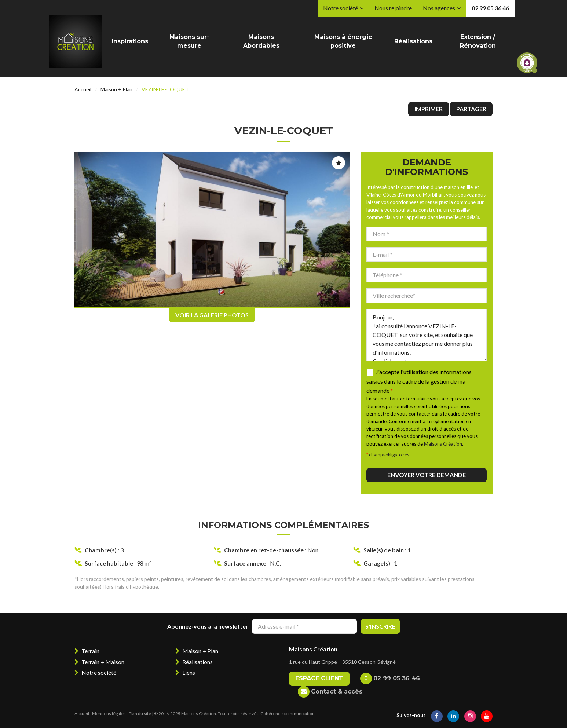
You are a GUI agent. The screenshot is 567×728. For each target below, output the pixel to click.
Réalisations (413, 41)
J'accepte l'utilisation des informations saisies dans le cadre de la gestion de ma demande (419, 381)
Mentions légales (109, 714)
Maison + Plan (116, 89)
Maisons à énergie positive (343, 41)
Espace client (319, 678)
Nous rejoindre (393, 8)
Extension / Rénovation (478, 41)
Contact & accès (337, 692)
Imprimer (429, 109)
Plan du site (140, 714)
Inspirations (130, 41)
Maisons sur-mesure (189, 41)
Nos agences (439, 8)
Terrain (90, 651)
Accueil (83, 89)
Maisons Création (443, 444)
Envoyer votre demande (427, 475)
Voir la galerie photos (212, 315)
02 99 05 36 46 (490, 8)
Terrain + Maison (103, 662)
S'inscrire (380, 626)
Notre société (341, 8)
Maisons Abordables (261, 41)
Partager (471, 109)
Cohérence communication (288, 714)
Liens (189, 672)
